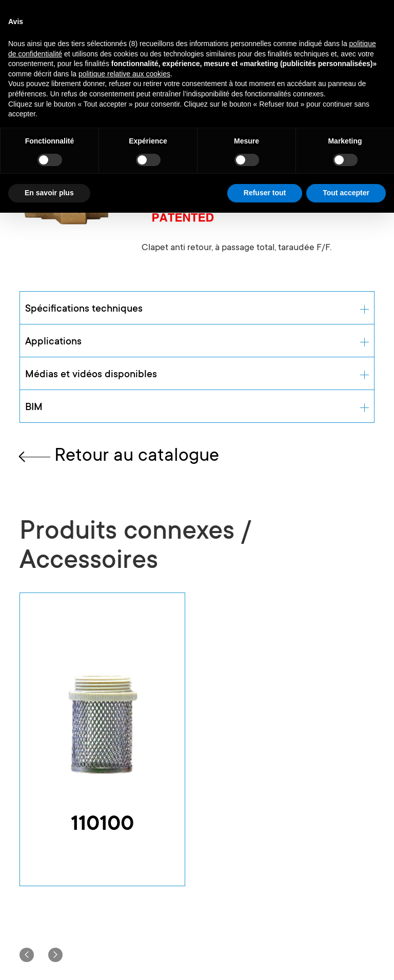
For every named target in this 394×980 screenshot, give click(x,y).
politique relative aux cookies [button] (124, 74)
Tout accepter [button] (346, 193)
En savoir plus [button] (49, 193)
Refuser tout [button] (265, 193)
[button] (27, 955)
